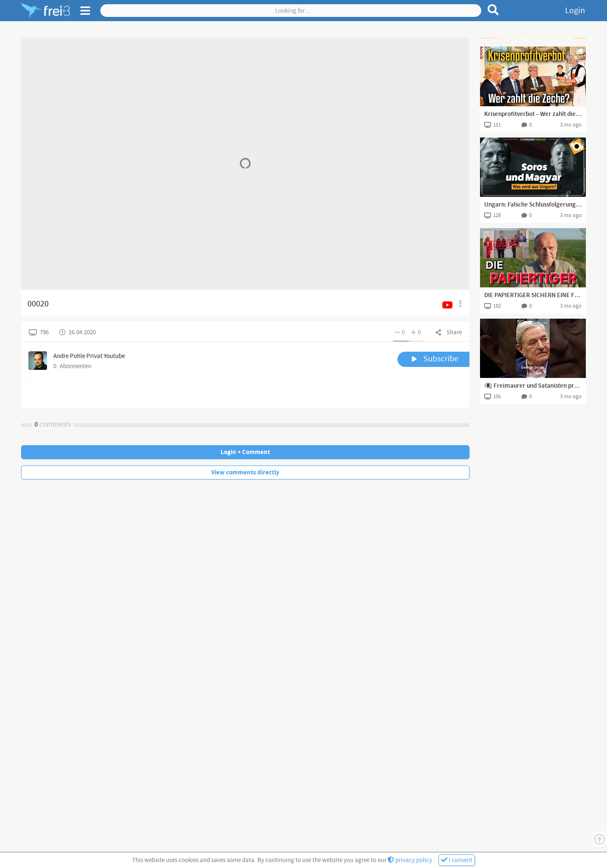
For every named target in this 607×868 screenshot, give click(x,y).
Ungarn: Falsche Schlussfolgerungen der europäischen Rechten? (533, 205)
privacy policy (411, 860)
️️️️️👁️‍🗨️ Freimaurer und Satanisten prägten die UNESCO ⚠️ (533, 386)
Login (575, 11)
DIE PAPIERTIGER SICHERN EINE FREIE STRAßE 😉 (533, 295)
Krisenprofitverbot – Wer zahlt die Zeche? (533, 114)
